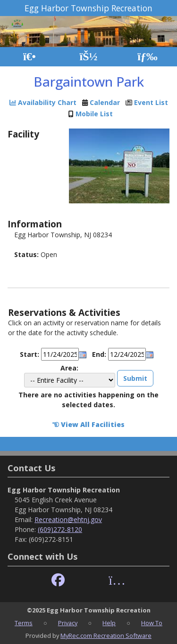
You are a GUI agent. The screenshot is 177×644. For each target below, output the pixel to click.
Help (109, 623)
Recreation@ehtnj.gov (68, 519)
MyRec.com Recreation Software (106, 636)
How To (152, 623)
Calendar (105, 102)
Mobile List (94, 114)
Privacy (68, 623)
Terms (24, 623)
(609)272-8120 (60, 529)
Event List (151, 102)
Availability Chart (43, 102)
